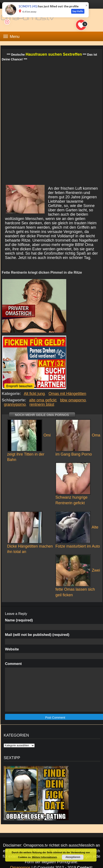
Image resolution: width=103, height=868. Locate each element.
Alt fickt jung (35, 394)
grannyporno (15, 404)
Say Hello (78, 11)
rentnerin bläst (42, 404)
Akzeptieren (73, 857)
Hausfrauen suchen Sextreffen (54, 54)
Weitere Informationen (44, 857)
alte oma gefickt (43, 400)
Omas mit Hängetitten (68, 394)
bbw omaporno (73, 400)
